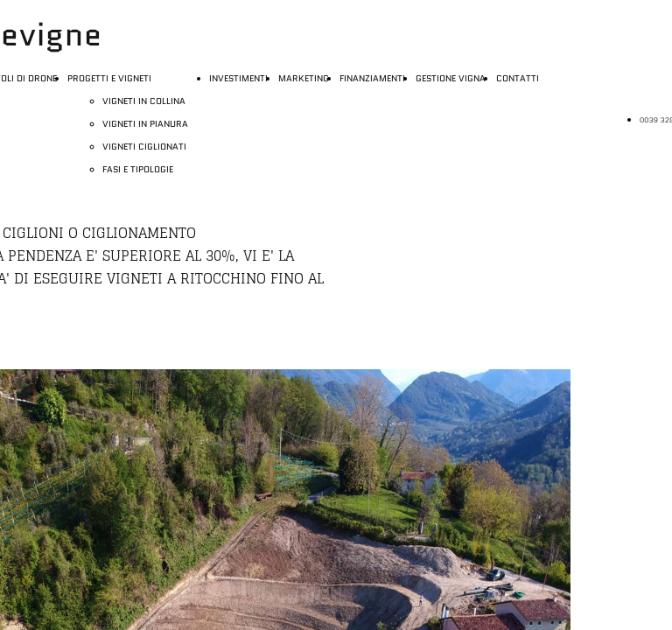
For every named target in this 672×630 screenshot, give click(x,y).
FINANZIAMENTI (372, 78)
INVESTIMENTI (238, 78)
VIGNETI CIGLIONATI (144, 147)
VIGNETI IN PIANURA (145, 124)
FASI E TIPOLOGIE (138, 169)
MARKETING (304, 78)
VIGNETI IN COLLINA (144, 101)
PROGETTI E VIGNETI (109, 78)
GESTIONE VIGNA (451, 78)
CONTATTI (518, 78)
